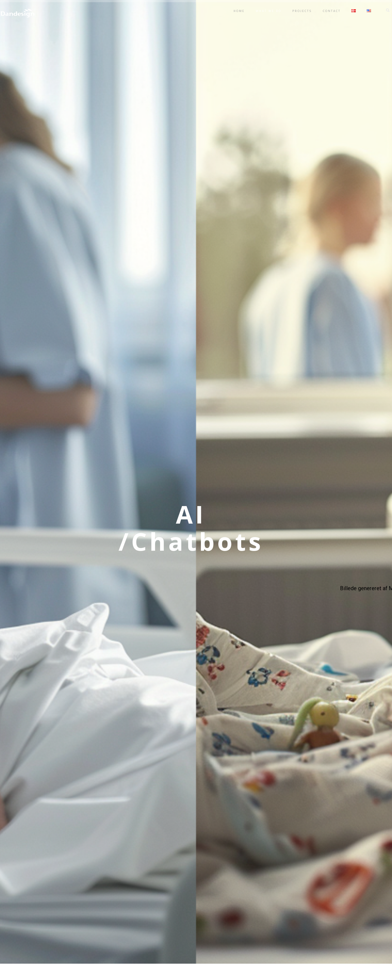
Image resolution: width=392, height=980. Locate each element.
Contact (324, 11)
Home (231, 11)
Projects (294, 11)
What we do (260, 11)
